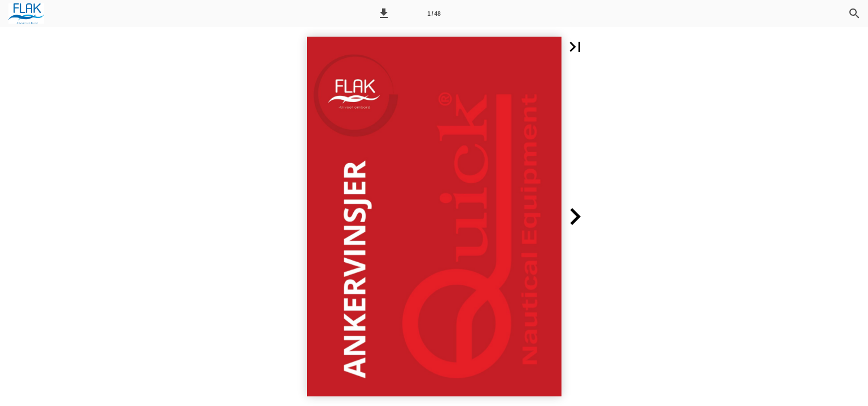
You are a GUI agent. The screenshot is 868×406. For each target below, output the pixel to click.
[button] (384, 14)
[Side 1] (434, 14)
